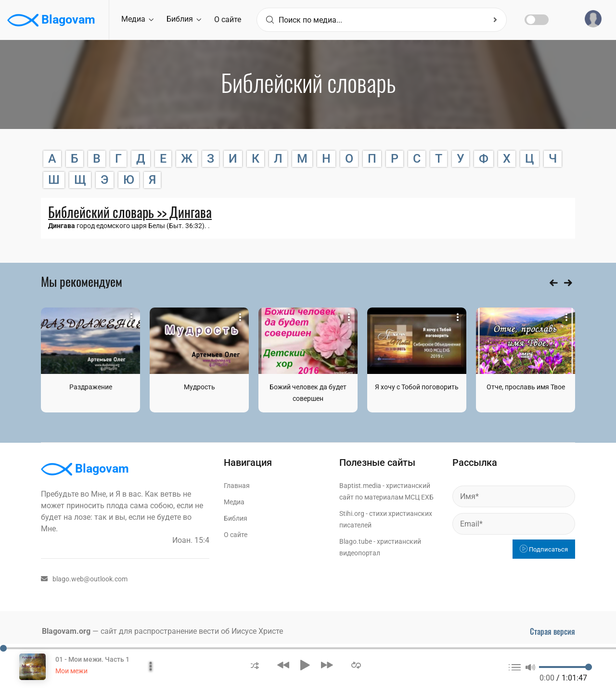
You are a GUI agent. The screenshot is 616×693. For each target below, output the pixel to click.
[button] (255, 665)
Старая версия (552, 631)
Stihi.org (352, 513)
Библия (184, 19)
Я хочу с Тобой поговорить (417, 387)
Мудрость (199, 387)
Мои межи (71, 671)
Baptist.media (360, 486)
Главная (237, 486)
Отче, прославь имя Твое (526, 387)
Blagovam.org (66, 631)
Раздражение (91, 387)
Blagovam (51, 20)
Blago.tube (356, 541)
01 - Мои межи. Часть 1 (92, 659)
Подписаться (544, 549)
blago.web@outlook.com (84, 579)
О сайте (228, 19)
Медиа (137, 19)
